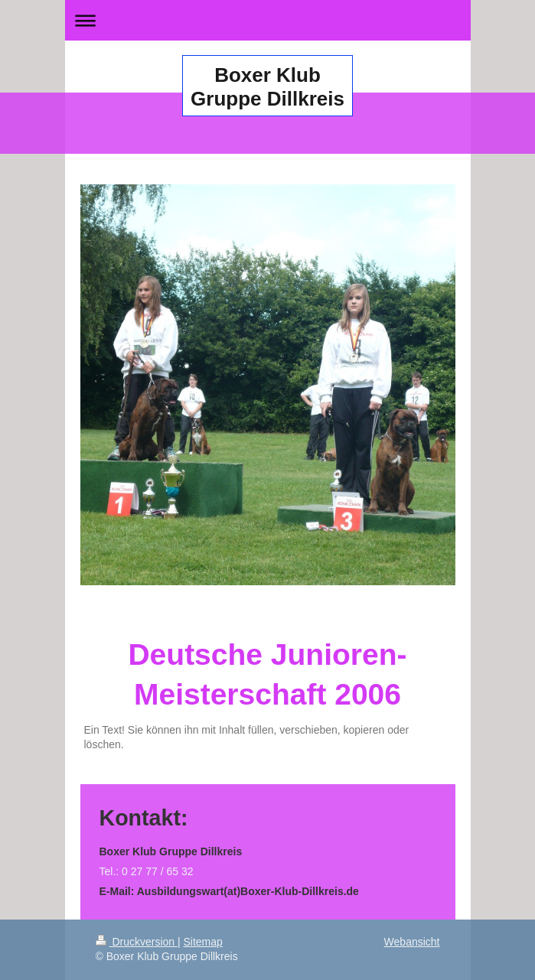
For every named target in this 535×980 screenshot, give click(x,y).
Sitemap (203, 942)
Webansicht (412, 942)
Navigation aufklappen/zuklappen (268, 20)
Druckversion (137, 942)
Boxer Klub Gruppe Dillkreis (267, 87)
